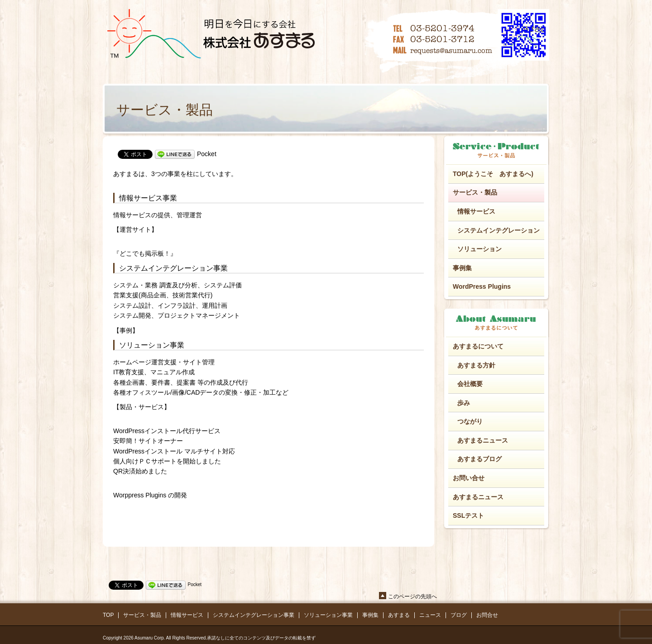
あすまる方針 (476, 365)
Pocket (207, 154)
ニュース (430, 615)
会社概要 (470, 384)
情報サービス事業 (148, 198)
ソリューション (479, 249)
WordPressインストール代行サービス (167, 431)
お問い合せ (469, 478)
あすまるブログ (479, 459)
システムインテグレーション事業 (173, 268)
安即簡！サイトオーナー (148, 441)
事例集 (462, 268)
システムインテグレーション (499, 230)
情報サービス (476, 211)
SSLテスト (468, 515)
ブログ (459, 615)
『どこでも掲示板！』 (145, 253)
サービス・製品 (475, 192)
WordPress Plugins (482, 286)
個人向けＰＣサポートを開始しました (167, 461)
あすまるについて (478, 346)
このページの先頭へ (412, 596)
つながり (470, 421)
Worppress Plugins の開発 (150, 495)
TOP (108, 615)
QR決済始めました (140, 471)
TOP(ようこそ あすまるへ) (493, 174)
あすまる (399, 615)
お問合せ (487, 615)
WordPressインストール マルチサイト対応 (174, 451)
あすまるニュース (483, 440)
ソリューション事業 (152, 345)
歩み (464, 403)
